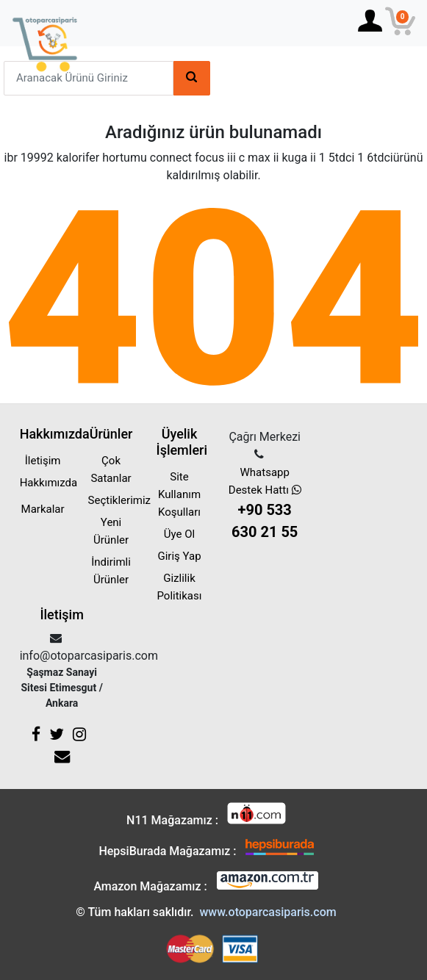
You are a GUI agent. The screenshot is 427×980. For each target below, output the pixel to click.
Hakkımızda (49, 483)
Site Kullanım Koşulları (179, 494)
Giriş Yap (179, 556)
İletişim (43, 461)
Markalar (43, 509)
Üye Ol (179, 534)
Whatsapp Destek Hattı (264, 504)
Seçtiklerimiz (119, 500)
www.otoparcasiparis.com (268, 912)
